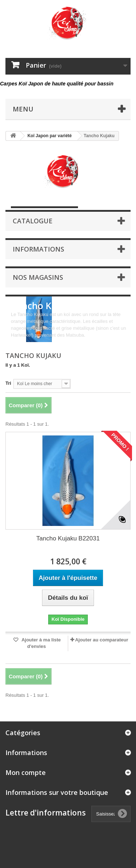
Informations (38, 249)
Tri (8, 383)
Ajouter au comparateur (102, 640)
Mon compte (26, 772)
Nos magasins (38, 277)
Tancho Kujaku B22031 (68, 538)
